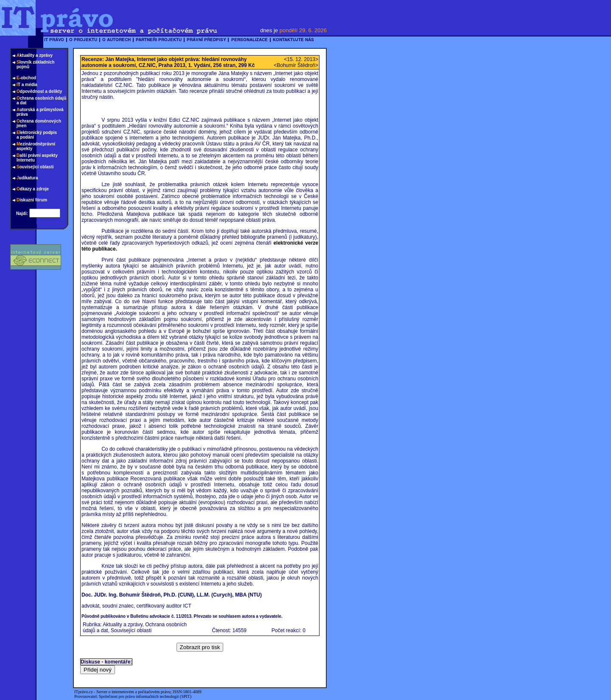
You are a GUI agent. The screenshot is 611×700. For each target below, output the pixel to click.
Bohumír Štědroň (296, 65)
